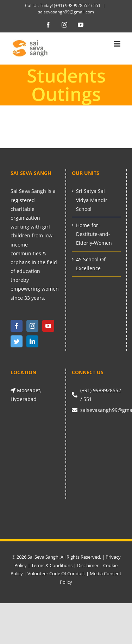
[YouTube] (48, 326)
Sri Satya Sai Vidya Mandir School (92, 200)
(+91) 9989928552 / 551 (77, 5)
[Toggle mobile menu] (118, 44)
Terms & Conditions (52, 565)
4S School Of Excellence (91, 264)
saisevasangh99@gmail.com (66, 12)
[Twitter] (17, 341)
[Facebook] (17, 326)
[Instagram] (32, 326)
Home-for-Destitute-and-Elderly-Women (94, 234)
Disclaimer (88, 565)
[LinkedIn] (32, 341)
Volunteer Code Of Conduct (56, 573)
